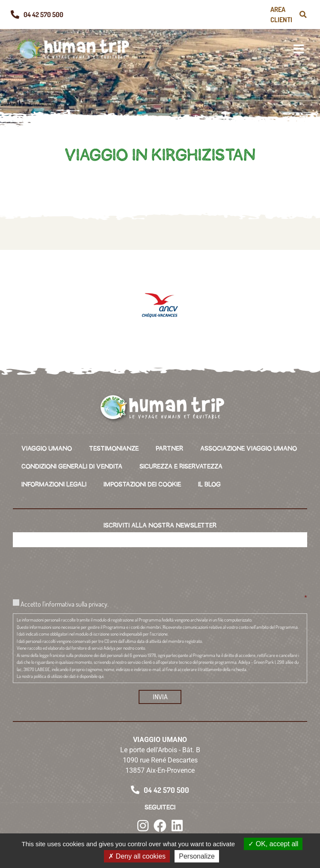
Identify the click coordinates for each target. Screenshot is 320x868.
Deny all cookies (137, 856)
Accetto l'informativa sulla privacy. (65, 604)
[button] (303, 15)
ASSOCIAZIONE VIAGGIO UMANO (249, 449)
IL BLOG (209, 484)
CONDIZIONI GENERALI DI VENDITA (72, 466)
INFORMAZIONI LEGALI (54, 484)
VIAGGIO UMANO (47, 449)
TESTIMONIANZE (114, 449)
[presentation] (78, 570)
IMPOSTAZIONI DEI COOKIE (142, 484)
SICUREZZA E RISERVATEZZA (181, 466)
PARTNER (169, 449)
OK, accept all (273, 844)
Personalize (197, 856)
